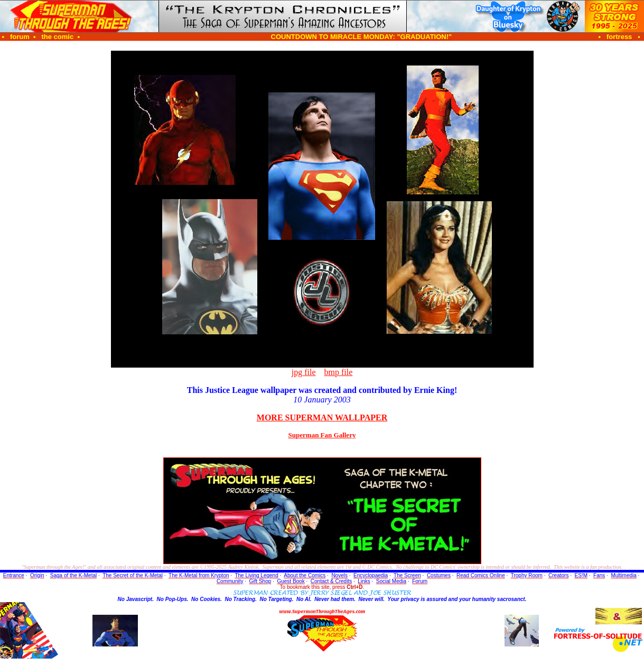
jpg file (304, 372)
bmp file (339, 372)
